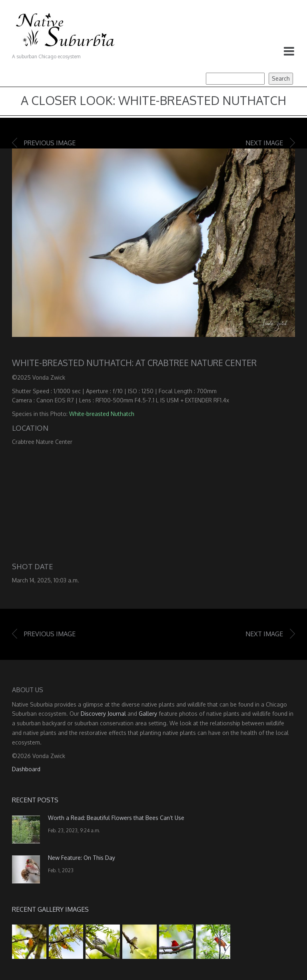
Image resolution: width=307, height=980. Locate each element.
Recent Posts (35, 800)
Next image (264, 143)
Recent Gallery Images (50, 909)
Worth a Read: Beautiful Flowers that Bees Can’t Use (116, 818)
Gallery (148, 714)
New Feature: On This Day (82, 858)
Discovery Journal (103, 714)
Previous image (50, 143)
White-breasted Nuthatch (102, 414)
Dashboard (26, 769)
